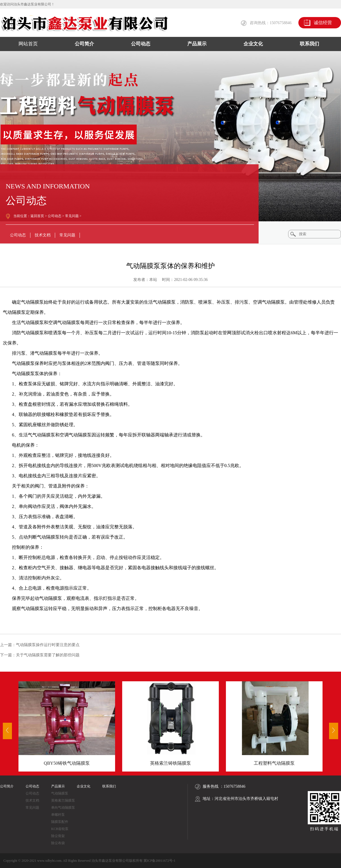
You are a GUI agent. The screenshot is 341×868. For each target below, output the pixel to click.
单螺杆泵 (58, 815)
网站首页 (28, 44)
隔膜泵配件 (60, 822)
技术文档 (43, 235)
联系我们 (309, 44)
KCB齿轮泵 (60, 829)
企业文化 (253, 44)
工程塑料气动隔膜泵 (274, 763)
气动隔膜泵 (60, 793)
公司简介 (84, 44)
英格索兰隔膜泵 (63, 800)
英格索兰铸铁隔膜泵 (170, 763)
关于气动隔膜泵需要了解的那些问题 (48, 655)
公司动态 (141, 44)
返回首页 (37, 216)
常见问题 (72, 216)
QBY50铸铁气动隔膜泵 (67, 763)
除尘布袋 (58, 843)
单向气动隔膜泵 (63, 808)
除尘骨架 (58, 836)
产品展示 (197, 44)
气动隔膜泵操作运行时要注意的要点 (48, 645)
